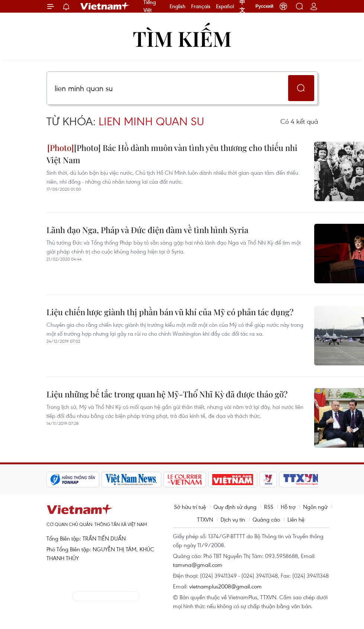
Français (201, 6)
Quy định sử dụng (235, 507)
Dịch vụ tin (233, 519)
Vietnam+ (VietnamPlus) (105, 6)
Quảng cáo (266, 519)
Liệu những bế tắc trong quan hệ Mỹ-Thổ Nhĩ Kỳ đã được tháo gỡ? (167, 394)
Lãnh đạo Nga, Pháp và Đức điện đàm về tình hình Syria (147, 230)
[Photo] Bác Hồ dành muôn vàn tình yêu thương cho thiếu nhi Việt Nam (172, 154)
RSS (269, 507)
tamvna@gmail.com (198, 565)
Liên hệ (296, 519)
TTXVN (205, 519)
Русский (265, 6)
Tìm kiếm (182, 38)
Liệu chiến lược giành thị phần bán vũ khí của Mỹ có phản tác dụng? (170, 312)
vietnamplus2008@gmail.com (226, 586)
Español (225, 6)
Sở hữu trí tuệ (190, 507)
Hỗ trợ (288, 507)
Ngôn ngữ (315, 507)
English (178, 6)
